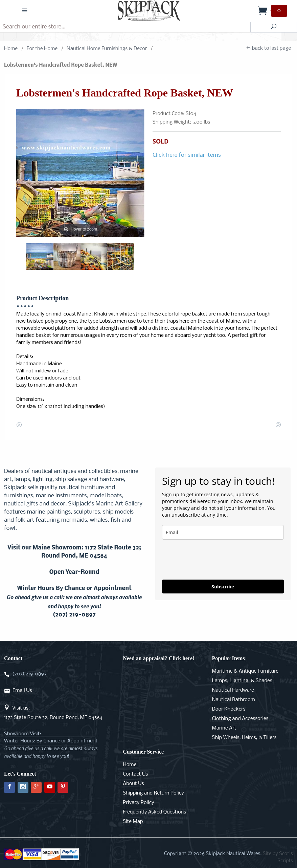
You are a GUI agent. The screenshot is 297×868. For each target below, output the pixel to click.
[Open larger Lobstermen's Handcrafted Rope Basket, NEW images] (80, 173)
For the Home (42, 49)
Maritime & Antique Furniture (245, 671)
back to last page (268, 49)
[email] (223, 532)
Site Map (133, 822)
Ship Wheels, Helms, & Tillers (244, 738)
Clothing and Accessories (240, 719)
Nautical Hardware (233, 690)
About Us (133, 784)
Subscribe (223, 587)
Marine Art (224, 728)
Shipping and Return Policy (153, 793)
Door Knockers (229, 709)
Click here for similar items (187, 155)
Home (11, 49)
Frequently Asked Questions (154, 812)
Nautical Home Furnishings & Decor (107, 49)
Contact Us (135, 774)
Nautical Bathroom (234, 700)
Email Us (22, 691)
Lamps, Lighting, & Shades (242, 681)
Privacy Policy (138, 803)
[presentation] (213, 560)
